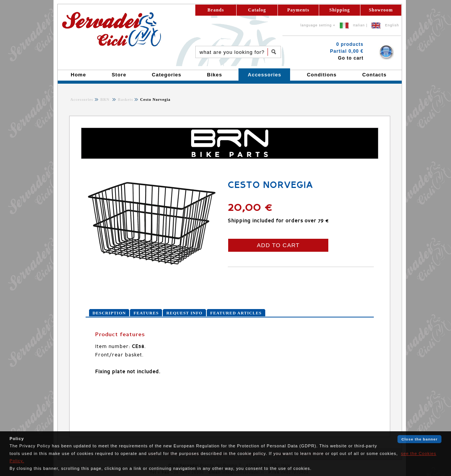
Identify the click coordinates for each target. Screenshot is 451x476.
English (392, 25)
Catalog (257, 10)
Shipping (339, 10)
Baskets (125, 100)
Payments (299, 10)
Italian (359, 25)
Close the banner (419, 439)
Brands (216, 10)
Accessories (82, 100)
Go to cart (351, 58)
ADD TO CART (278, 245)
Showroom (381, 10)
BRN (105, 100)
